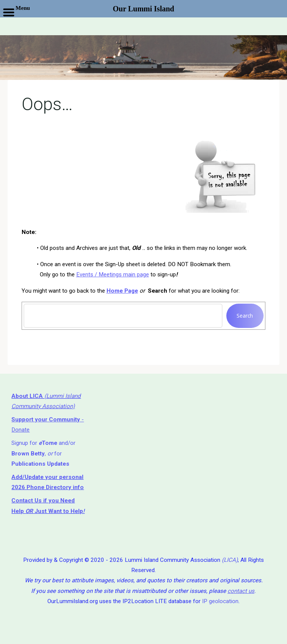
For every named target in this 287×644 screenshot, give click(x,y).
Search (245, 316)
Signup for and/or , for (43, 453)
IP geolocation (220, 601)
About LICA (28, 396)
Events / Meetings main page (113, 274)
